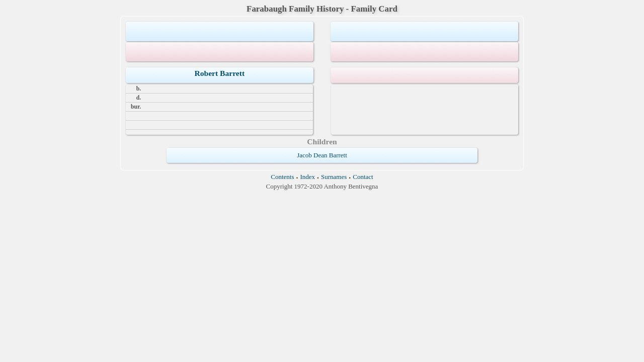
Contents (282, 177)
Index (307, 177)
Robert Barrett (219, 73)
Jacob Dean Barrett (322, 155)
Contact (363, 177)
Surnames (334, 177)
